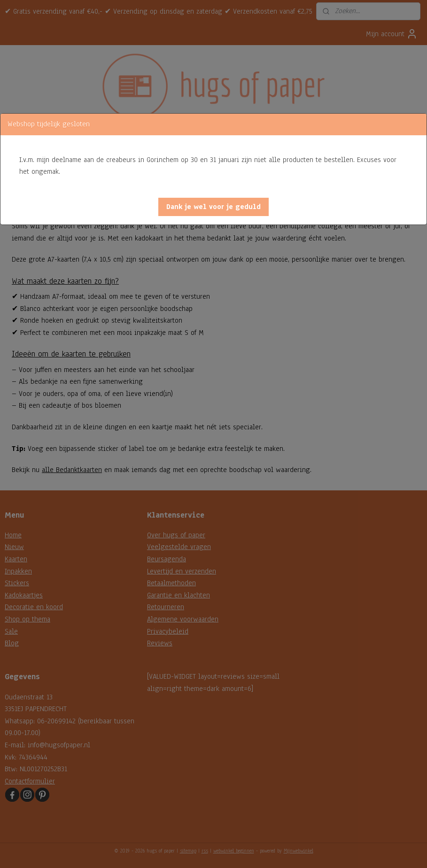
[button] (213, 207)
